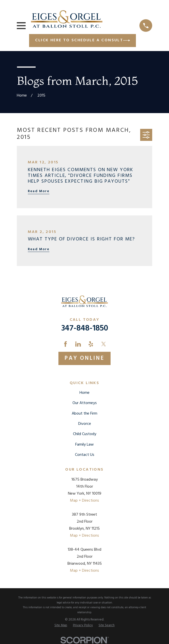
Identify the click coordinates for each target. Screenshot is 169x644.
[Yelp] (91, 344)
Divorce (85, 424)
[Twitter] (104, 344)
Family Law (84, 445)
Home (84, 393)
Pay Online (84, 358)
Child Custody (85, 434)
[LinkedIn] (78, 344)
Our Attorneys (85, 403)
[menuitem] (61, 625)
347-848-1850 (85, 328)
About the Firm (84, 414)
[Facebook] (65, 344)
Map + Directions (84, 501)
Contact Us (85, 455)
